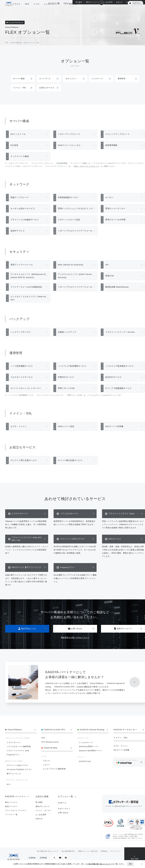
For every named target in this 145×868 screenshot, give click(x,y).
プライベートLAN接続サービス (25, 220)
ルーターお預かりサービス (23, 208)
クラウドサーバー (20, 514)
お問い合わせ (75, 629)
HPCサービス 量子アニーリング (26, 567)
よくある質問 (107, 2)
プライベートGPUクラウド (72, 539)
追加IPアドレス (18, 231)
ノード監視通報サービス (22, 366)
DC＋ (9, 784)
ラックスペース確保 (20, 156)
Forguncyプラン (68, 567)
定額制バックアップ (67, 332)
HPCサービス (115, 539)
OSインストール (18, 134)
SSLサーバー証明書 (114, 426)
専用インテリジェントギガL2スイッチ (75, 208)
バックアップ (97, 79)
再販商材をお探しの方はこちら (74, 637)
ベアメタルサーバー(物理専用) (19, 746)
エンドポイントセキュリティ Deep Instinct (28, 298)
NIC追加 (14, 145)
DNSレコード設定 (66, 426)
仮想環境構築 (111, 145)
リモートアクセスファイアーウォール (75, 231)
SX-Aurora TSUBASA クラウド (19, 769)
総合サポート (87, 10)
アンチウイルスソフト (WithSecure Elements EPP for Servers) (28, 276)
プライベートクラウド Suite (121, 514)
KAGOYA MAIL (51, 748)
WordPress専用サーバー (89, 746)
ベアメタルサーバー (69, 514)
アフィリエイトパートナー (16, 810)
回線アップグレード (20, 197)
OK (130, 864)
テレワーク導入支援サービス (24, 460)
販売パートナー (11, 806)
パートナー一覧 (11, 815)
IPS (107, 265)
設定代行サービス (113, 377)
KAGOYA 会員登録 (116, 10)
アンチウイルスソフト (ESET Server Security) (75, 276)
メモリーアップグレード (69, 134)
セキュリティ (71, 79)
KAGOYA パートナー (134, 2)
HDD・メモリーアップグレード (87, 166)
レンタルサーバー (86, 742)
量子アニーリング (14, 774)
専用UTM (110, 276)
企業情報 (32, 858)
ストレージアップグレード (117, 134)
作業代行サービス (66, 377)
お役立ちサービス (47, 88)
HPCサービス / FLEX (14, 761)
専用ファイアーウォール (22, 265)
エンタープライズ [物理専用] (54, 769)
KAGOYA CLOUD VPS (54, 730)
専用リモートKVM (66, 388)
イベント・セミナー (43, 810)
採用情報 (43, 858)
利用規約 (104, 851)
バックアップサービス (21, 332)
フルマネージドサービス (22, 377)
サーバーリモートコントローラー (26, 388)
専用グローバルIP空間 (115, 220)
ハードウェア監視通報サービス (72, 366)
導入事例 (79, 2)
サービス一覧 (54, 10)
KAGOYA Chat (85, 761)
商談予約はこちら (27, 629)
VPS (43, 738)
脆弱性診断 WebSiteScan (117, 287)
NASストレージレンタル (69, 145)
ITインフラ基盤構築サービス (118, 388)
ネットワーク (45, 79)
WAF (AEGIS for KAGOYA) (71, 265)
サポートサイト (64, 809)
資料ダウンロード (123, 629)
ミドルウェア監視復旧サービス (119, 366)
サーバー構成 (19, 79)
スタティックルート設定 (69, 220)
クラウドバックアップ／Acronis (120, 332)
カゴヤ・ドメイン (19, 426)
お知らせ (119, 2)
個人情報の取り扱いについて (48, 851)
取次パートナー (11, 802)
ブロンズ (46, 761)
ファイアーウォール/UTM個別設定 (26, 287)
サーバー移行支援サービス (70, 460)
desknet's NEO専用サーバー (90, 751)
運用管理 (122, 79)
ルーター (109, 197)
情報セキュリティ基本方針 (88, 851)
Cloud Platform (15, 730)
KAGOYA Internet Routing (92, 730)
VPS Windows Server (50, 742)
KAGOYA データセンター (125, 730)
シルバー (46, 765)
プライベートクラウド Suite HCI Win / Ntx (27, 539)
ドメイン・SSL (20, 88)
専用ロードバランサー (115, 208)
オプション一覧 (70, 10)
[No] (142, 864)
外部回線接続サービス (68, 197)
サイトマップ (116, 851)
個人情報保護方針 (68, 851)
